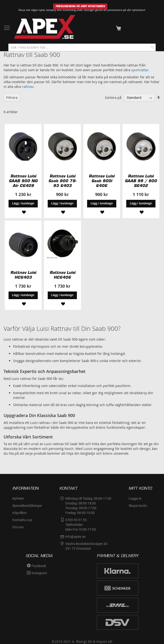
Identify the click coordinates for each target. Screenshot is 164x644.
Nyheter (18, 498)
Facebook (39, 566)
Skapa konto (138, 506)
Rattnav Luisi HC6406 (62, 275)
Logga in (135, 498)
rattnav (28, 87)
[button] (23, 212)
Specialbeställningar (27, 506)
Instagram (39, 573)
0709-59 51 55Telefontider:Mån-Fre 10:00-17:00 (81, 525)
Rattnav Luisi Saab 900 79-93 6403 (62, 181)
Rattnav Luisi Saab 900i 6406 (102, 181)
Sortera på (113, 98)
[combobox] (82, 47)
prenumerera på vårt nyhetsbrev (126, 10)
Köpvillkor (20, 513)
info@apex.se (75, 537)
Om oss (18, 527)
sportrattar (140, 70)
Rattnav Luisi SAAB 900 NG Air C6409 (23, 181)
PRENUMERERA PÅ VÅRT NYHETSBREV (80, 6)
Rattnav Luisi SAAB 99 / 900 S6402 (141, 181)
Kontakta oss (22, 520)
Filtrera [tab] (12, 98)
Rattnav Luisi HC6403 (23, 275)
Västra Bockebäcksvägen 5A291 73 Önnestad (86, 546)
